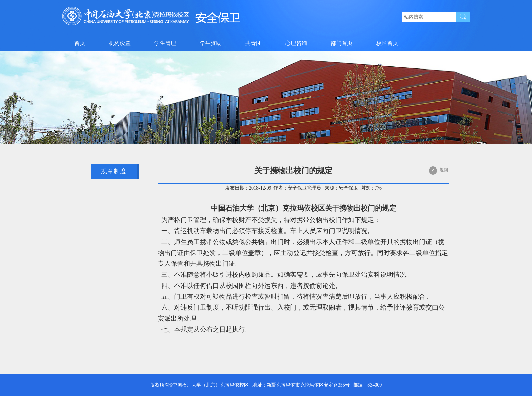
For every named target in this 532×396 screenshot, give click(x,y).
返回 (438, 171)
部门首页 (342, 43)
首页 (80, 43)
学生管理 (165, 43)
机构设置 (120, 43)
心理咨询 (296, 43)
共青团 (253, 43)
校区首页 (387, 43)
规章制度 (114, 171)
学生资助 (211, 43)
